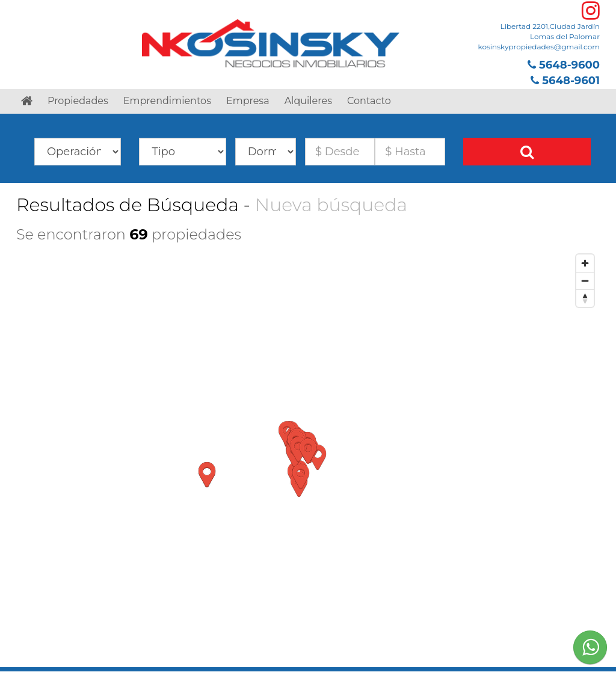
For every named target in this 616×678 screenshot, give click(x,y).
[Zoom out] (585, 281)
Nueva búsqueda (331, 205)
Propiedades (78, 101)
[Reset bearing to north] (585, 298)
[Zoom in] (585, 263)
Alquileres (308, 101)
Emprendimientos (167, 101)
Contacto (369, 101)
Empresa (248, 101)
